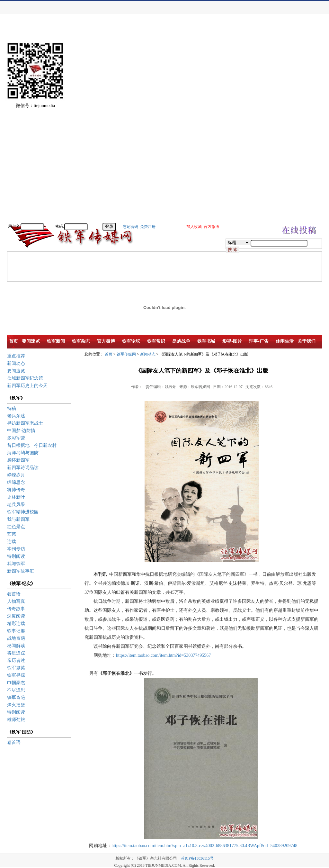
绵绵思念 (16, 482)
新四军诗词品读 (23, 468)
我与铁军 (16, 564)
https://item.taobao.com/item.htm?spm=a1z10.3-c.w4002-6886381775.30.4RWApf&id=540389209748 (204, 846)
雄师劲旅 (16, 720)
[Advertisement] (307, 125)
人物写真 (16, 601)
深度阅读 (16, 616)
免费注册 (148, 227)
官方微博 (211, 227)
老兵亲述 (16, 416)
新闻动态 (16, 363)
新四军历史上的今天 (27, 386)
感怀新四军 (18, 460)
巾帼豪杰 (16, 683)
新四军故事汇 (21, 571)
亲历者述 (16, 660)
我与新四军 (18, 519)
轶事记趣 (16, 631)
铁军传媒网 (126, 354)
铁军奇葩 (16, 697)
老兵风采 (16, 505)
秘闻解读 (16, 646)
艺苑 (12, 534)
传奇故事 (16, 609)
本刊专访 (16, 549)
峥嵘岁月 (16, 475)
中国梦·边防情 (21, 431)
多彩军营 (16, 438)
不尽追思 (16, 690)
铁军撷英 (16, 668)
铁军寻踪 (16, 675)
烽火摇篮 (16, 705)
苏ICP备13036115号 (197, 858)
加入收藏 (194, 227)
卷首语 (14, 594)
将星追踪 (16, 653)
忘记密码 (130, 227)
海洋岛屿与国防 (23, 453)
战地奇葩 (16, 638)
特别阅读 (16, 556)
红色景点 (16, 527)
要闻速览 (16, 371)
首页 (109, 354)
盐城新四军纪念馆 (25, 378)
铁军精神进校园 (23, 512)
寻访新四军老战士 (25, 423)
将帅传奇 (16, 490)
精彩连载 (16, 624)
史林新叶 (16, 497)
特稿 (12, 408)
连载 (12, 542)
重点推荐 (16, 356)
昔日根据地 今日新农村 (32, 445)
